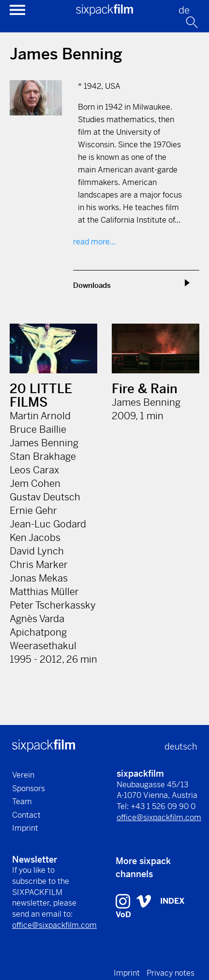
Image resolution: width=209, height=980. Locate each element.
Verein (23, 775)
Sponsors (29, 788)
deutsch (181, 746)
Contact (26, 815)
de (184, 10)
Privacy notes (171, 973)
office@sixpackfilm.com (159, 817)
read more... (94, 242)
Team (22, 802)
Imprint (25, 828)
